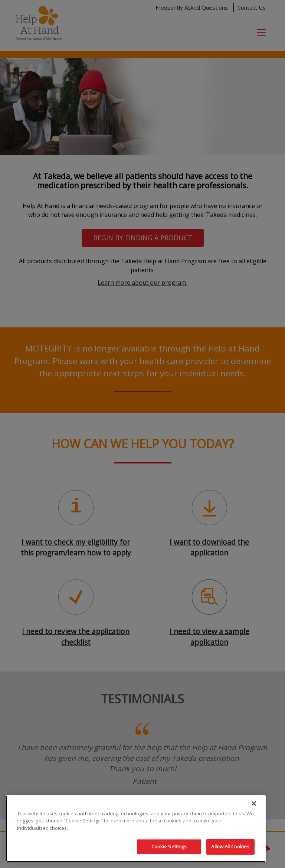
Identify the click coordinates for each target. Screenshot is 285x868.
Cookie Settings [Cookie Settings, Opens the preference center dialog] (169, 846)
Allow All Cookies (230, 846)
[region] (136, 829)
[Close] (254, 803)
